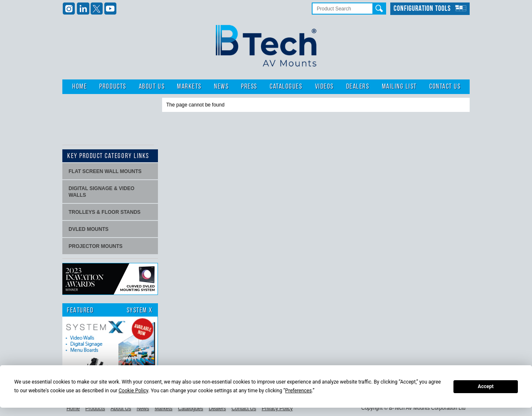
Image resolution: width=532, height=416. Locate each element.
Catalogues (286, 87)
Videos (324, 87)
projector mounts (96, 246)
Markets (189, 87)
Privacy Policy (277, 409)
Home (80, 87)
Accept (486, 386)
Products (113, 87)
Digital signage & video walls (101, 192)
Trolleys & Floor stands (105, 212)
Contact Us (445, 87)
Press (249, 87)
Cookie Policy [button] (133, 391)
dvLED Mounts (89, 229)
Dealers (358, 87)
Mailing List (399, 87)
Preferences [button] (298, 391)
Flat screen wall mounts (105, 171)
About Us (152, 87)
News (221, 87)
